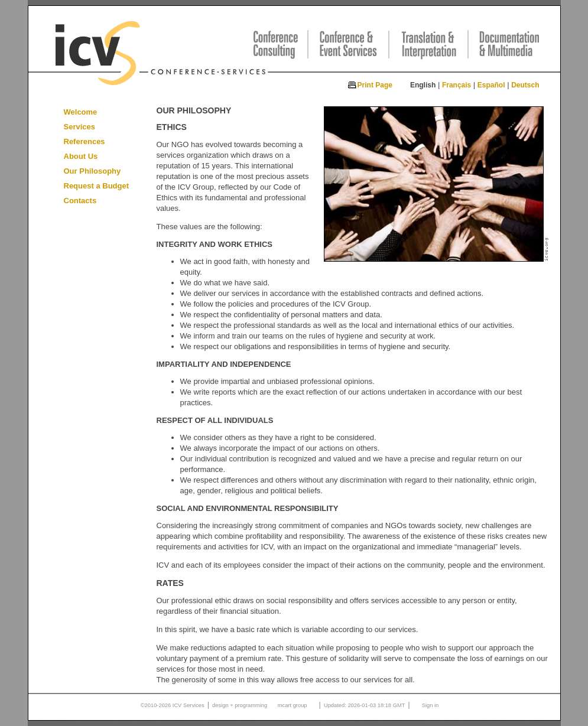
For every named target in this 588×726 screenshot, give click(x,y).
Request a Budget (97, 186)
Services (80, 127)
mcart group (293, 705)
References (85, 141)
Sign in (431, 705)
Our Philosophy (92, 171)
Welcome (81, 112)
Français (457, 85)
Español (491, 85)
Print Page (375, 85)
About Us (81, 156)
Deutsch (525, 85)
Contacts (80, 201)
